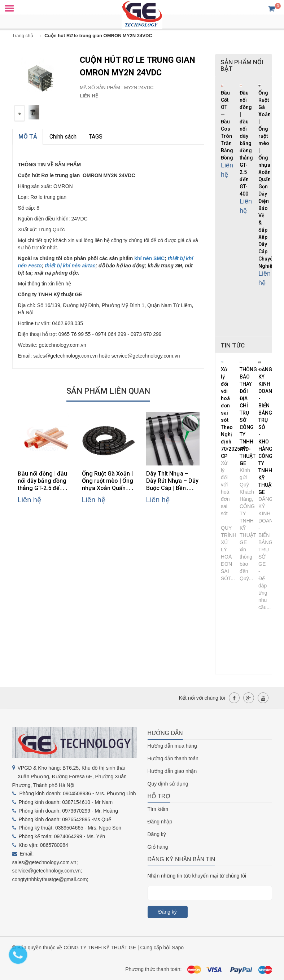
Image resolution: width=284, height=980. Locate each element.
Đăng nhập (160, 822)
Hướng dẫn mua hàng (172, 746)
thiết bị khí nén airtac (70, 266)
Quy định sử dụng (168, 784)
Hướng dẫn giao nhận (172, 771)
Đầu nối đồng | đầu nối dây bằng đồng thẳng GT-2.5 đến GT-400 (42, 484)
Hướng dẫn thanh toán (173, 758)
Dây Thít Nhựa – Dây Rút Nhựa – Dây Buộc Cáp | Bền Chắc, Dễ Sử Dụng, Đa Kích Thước (172, 488)
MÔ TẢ (28, 137)
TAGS (96, 137)
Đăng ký (157, 834)
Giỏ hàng (158, 847)
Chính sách (63, 137)
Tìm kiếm (158, 809)
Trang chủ (23, 36)
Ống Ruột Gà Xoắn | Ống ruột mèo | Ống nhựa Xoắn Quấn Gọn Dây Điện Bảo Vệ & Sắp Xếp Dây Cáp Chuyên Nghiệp (267, 179)
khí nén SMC (149, 258)
